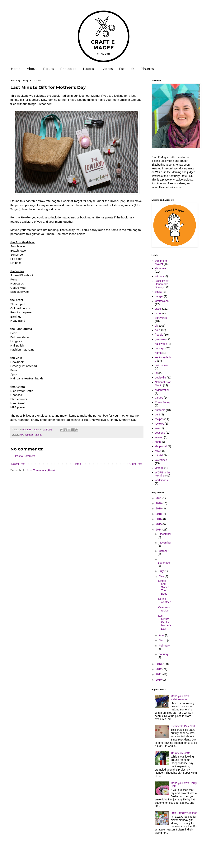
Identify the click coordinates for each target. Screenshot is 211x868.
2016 (159, 519)
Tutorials (89, 69)
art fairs (159, 276)
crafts (158, 309)
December (165, 534)
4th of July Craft (180, 753)
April (162, 635)
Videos (108, 69)
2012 (159, 669)
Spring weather (164, 600)
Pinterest (148, 69)
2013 (159, 664)
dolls (158, 330)
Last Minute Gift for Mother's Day (165, 622)
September (164, 563)
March (163, 640)
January (164, 654)
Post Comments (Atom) (41, 470)
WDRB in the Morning (163, 474)
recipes (159, 419)
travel (158, 451)
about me (161, 268)
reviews (159, 424)
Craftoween (162, 301)
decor (158, 313)
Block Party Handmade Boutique (162, 284)
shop (158, 442)
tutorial (39, 435)
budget (159, 296)
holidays (29, 435)
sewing (159, 437)
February (164, 646)
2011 (159, 674)
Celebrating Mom (164, 609)
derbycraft (161, 318)
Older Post (136, 464)
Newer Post (18, 464)
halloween (161, 344)
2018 (159, 514)
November (165, 543)
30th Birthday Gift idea (184, 813)
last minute (162, 365)
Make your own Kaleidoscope (180, 698)
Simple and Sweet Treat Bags (163, 587)
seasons (160, 433)
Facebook (127, 69)
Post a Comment (25, 456)
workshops (161, 480)
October (164, 551)
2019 (159, 508)
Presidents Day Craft (183, 726)
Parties (48, 69)
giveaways (161, 339)
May (162, 576)
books (159, 292)
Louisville (161, 378)
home (158, 353)
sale (157, 428)
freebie (159, 335)
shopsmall (161, 446)
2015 (159, 524)
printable (160, 410)
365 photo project (161, 262)
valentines (161, 460)
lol (156, 373)
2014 (159, 530)
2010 (159, 680)
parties (159, 398)
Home (16, 69)
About (32, 69)
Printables (68, 69)
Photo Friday (163, 402)
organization (162, 390)
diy (22, 435)
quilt (157, 414)
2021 (159, 498)
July (162, 571)
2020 (159, 503)
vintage (159, 468)
